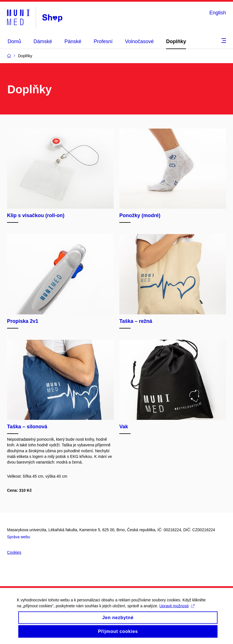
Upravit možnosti (177, 611)
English (218, 13)
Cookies (14, 552)
